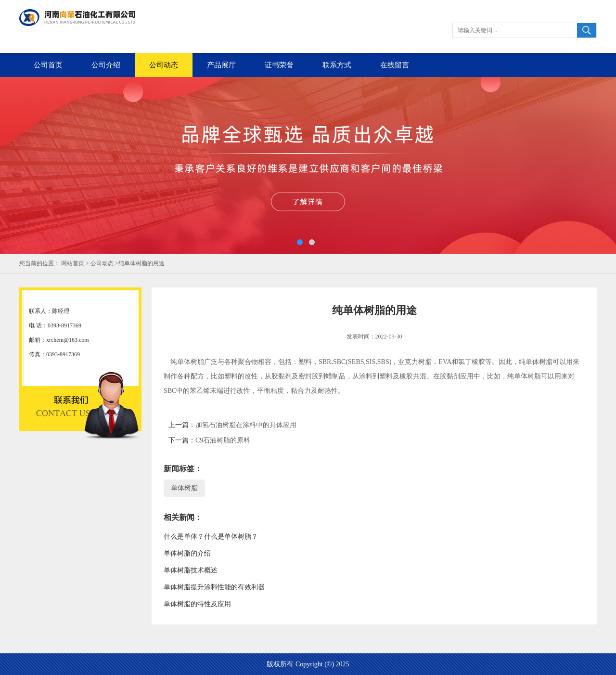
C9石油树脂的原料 (223, 440)
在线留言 (395, 65)
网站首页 (73, 263)
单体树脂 (184, 488)
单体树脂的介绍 (187, 553)
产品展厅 (221, 65)
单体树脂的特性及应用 (197, 604)
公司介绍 (106, 65)
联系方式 (337, 65)
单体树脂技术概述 (191, 570)
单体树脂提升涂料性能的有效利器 (214, 587)
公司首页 (48, 65)
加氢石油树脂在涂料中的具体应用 (246, 425)
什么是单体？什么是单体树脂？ (211, 537)
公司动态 (164, 65)
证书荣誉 (279, 65)
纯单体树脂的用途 (141, 263)
